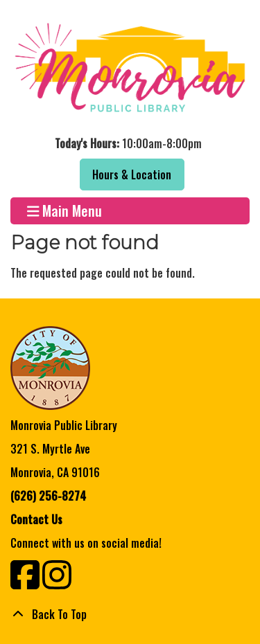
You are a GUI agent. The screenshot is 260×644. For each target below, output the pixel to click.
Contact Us (36, 519)
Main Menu (65, 211)
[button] (128, 143)
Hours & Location (132, 175)
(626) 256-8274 (48, 496)
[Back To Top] (130, 614)
